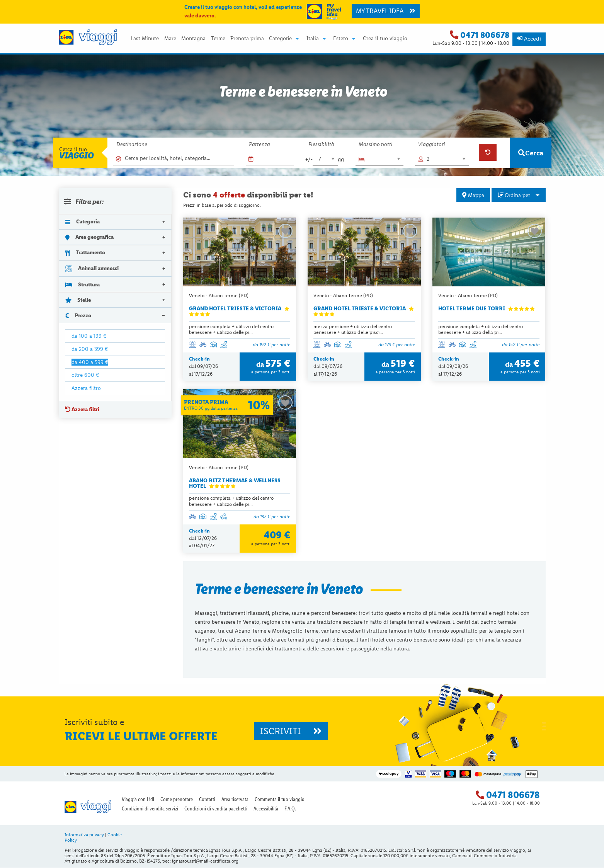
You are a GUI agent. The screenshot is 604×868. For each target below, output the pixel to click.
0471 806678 (485, 35)
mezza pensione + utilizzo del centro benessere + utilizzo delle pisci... (353, 329)
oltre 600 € (85, 375)
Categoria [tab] (83, 221)
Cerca (531, 153)
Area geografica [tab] (90, 237)
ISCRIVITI (291, 731)
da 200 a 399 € (90, 349)
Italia (313, 39)
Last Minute (145, 39)
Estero (341, 39)
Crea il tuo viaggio (385, 39)
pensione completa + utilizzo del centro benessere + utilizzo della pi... (481, 329)
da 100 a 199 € (89, 336)
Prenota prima (247, 39)
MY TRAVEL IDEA (386, 11)
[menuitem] (145, 39)
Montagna (193, 39)
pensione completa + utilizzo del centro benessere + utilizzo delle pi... (231, 329)
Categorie (280, 39)
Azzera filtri (82, 409)
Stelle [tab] (78, 300)
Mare (170, 39)
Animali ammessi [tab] (92, 268)
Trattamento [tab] (85, 252)
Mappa (473, 195)
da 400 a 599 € (90, 362)
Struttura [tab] (83, 284)
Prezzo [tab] (78, 315)
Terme (218, 39)
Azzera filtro (86, 388)
